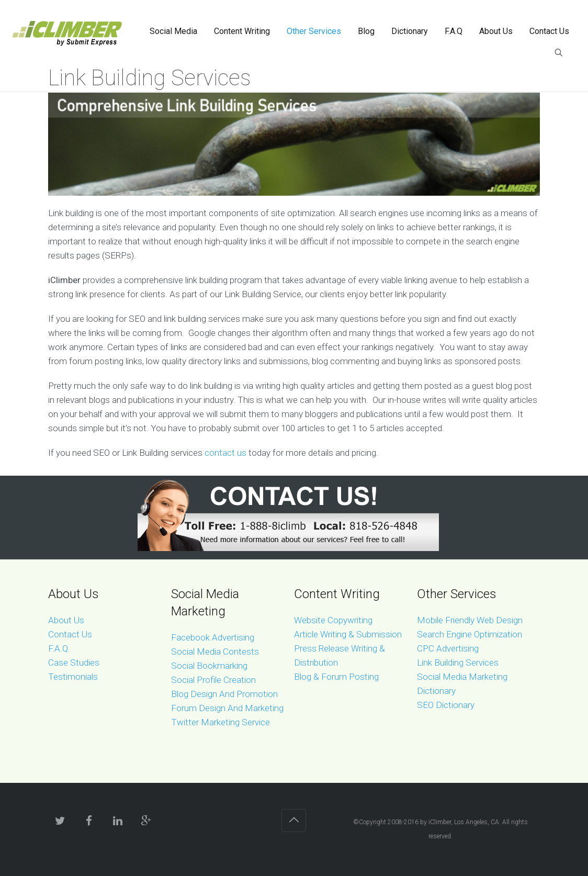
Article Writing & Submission (348, 634)
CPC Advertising (448, 648)
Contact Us (70, 634)
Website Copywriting (333, 620)
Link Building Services (458, 662)
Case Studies (74, 662)
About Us (66, 620)
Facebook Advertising (213, 637)
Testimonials (73, 677)
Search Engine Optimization (470, 634)
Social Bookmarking (209, 666)
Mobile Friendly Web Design (470, 620)
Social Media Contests (215, 652)
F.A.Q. (59, 648)
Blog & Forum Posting (336, 677)
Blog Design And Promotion (224, 694)
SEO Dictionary (446, 705)
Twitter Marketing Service (220, 722)
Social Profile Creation (213, 680)
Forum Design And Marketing (227, 708)
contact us (225, 453)
